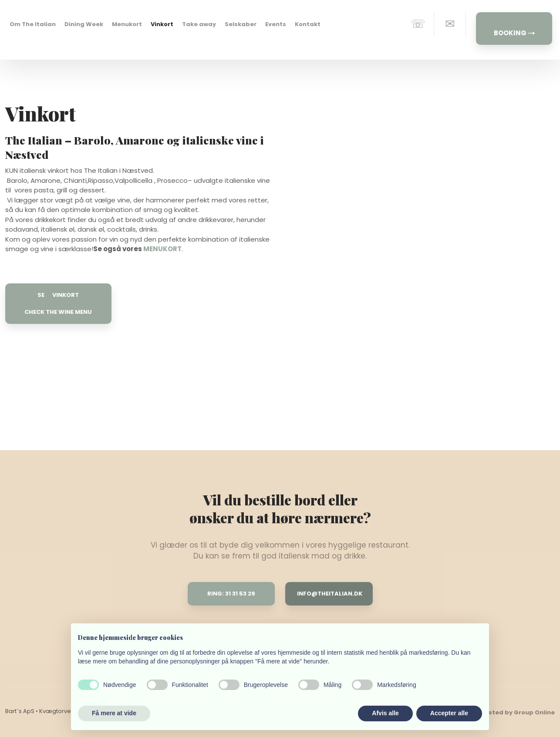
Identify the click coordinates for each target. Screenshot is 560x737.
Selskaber (241, 24)
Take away (199, 24)
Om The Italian (33, 24)
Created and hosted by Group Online (497, 712)
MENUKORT (162, 249)
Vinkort (162, 24)
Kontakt (308, 24)
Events (276, 24)
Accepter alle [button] (449, 713)
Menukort (127, 24)
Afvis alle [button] (385, 713)
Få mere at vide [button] (114, 713)
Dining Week (84, 24)
